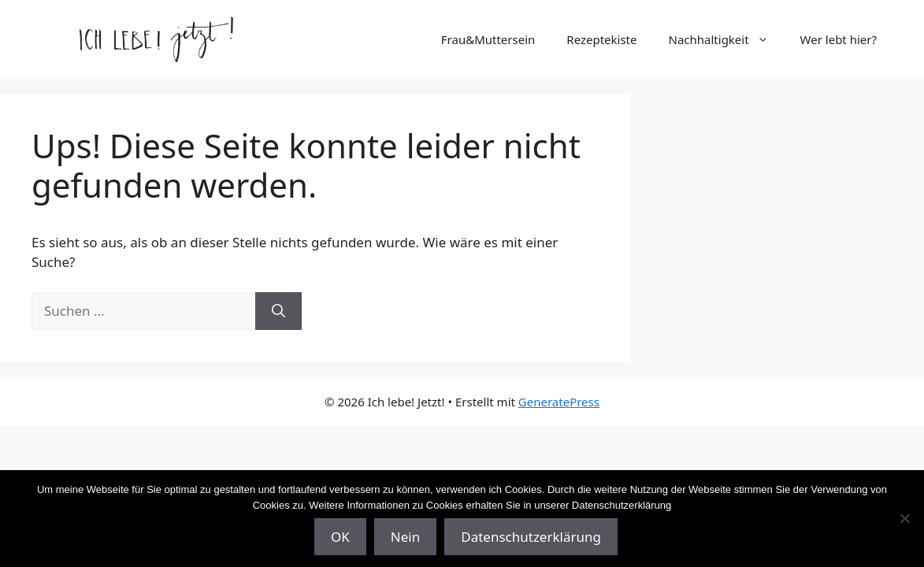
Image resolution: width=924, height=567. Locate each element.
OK (340, 537)
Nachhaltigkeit (727, 39)
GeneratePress (559, 402)
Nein (405, 537)
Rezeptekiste (601, 39)
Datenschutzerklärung (531, 537)
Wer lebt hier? (839, 39)
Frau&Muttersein (488, 39)
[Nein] (904, 518)
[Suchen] (278, 311)
